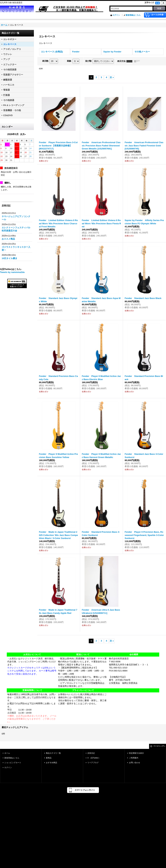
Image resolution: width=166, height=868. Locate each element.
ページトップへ (159, 746)
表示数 (46, 61)
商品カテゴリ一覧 (53, 753)
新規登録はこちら (133, 15)
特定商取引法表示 (136, 753)
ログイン (116, 15)
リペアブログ (93, 763)
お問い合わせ (134, 763)
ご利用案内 (134, 758)
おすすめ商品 (51, 763)
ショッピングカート (13, 763)
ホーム (7, 753)
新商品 (49, 758)
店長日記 (91, 753)
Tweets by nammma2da (12, 272)
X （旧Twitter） (94, 758)
